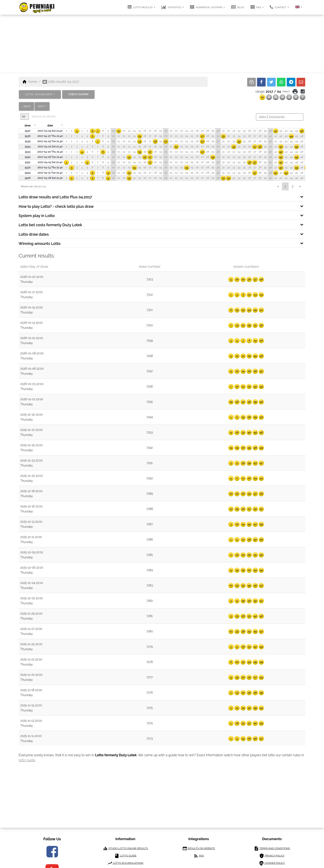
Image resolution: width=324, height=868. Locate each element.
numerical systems (206, 7)
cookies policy (272, 863)
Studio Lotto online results (125, 849)
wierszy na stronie (38, 116)
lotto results (141, 7)
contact (278, 7)
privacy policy (272, 856)
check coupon (78, 94)
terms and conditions (272, 849)
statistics (172, 7)
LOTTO (39, 94)
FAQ (256, 7)
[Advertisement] (162, 44)
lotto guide (27, 760)
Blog (238, 7)
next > (42, 106)
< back (26, 106)
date (50, 126)
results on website (199, 849)
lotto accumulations (125, 863)
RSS (199, 856)
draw (28, 126)
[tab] (162, 197)
